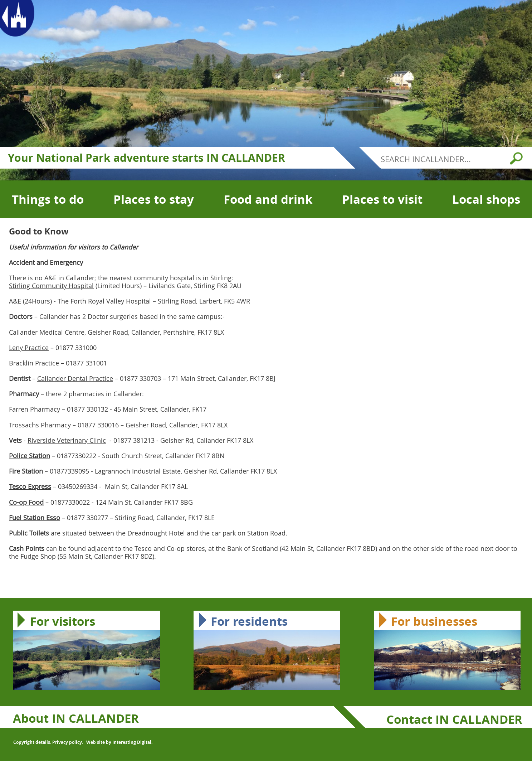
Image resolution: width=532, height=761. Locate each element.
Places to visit (382, 199)
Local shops (486, 199)
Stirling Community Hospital (51, 286)
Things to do (48, 199)
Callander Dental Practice (75, 378)
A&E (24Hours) (30, 301)
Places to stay (154, 199)
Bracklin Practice (34, 363)
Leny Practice (29, 348)
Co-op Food (26, 502)
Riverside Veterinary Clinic (67, 440)
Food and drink (268, 199)
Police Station (30, 456)
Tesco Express (30, 486)
